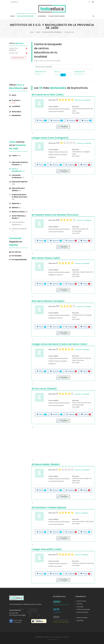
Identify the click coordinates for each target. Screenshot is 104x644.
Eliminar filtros (18, 58)
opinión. (81, 513)
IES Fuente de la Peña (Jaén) (48, 95)
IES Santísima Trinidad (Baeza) (49, 508)
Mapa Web (80, 620)
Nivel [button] (13, 95)
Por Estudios (15, 256)
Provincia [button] (16, 100)
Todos (15, 156)
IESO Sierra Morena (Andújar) (48, 301)
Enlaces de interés (82, 618)
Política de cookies (82, 612)
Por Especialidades (18, 260)
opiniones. (83, 100)
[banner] (19, 223)
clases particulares (61, 621)
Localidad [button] (15, 106)
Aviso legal (80, 607)
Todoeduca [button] (15, 2)
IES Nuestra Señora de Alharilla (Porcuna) (55, 215)
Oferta (42, 120)
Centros (38, 32)
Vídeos (87, 120)
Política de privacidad (83, 609)
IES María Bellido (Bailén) (46, 464)
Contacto (80, 604)
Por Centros (15, 252)
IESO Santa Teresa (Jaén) (46, 258)
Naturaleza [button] (16, 112)
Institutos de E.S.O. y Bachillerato (52, 32)
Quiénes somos (81, 601)
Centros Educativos (61, 605)
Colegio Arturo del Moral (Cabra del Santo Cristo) (59, 344)
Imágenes (72, 120)
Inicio (32, 32)
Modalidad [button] (16, 115)
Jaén (12, 103)
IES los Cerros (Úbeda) (44, 389)
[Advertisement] (80, 47)
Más (63, 75)
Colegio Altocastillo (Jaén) (47, 549)
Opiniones (57, 120)
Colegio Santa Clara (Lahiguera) (50, 138)
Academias (57, 612)
